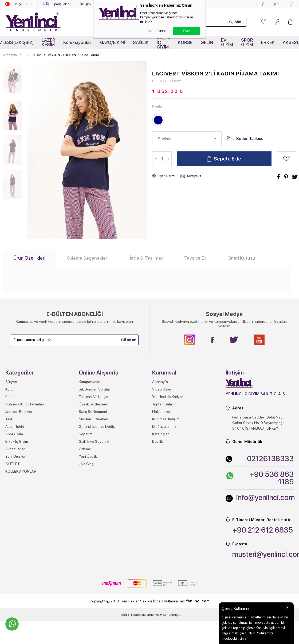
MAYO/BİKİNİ (112, 42)
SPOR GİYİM (247, 42)
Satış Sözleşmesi (93, 412)
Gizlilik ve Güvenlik (94, 441)
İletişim (86, 4)
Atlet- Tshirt (15, 426)
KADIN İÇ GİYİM (163, 42)
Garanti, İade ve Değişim (99, 426)
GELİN (207, 42)
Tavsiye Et (194, 176)
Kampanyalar (90, 382)
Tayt (9, 419)
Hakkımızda (162, 412)
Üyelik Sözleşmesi (94, 404)
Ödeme (85, 449)
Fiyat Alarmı (166, 176)
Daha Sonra (158, 31)
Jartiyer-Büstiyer (19, 412)
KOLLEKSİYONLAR (21, 471)
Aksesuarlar (15, 449)
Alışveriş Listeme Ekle (287, 159)
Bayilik (158, 441)
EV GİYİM (227, 42)
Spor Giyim (14, 434)
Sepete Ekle (227, 159)
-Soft (123, 615)
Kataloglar (160, 434)
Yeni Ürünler (15, 456)
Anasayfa (160, 382)
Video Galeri (162, 389)
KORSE (185, 42)
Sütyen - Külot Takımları (25, 404)
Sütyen (11, 382)
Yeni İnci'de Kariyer (168, 397)
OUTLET (13, 464)
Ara (238, 22)
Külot (9, 389)
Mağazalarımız (164, 426)
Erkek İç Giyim (17, 441)
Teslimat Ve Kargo (93, 397)
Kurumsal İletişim (166, 419)
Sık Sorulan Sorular (94, 389)
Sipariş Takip (60, 4)
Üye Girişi (86, 464)
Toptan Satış (162, 404)
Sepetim (86, 434)
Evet (187, 31)
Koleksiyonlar (77, 42)
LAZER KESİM (48, 42)
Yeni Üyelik (88, 456)
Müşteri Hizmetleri (93, 419)
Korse (10, 397)
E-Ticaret (134, 615)
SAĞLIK (141, 42)
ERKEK (268, 42)
